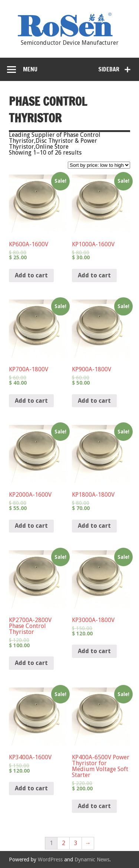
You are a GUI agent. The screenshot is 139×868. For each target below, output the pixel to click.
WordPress (50, 859)
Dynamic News (92, 859)
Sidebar (109, 69)
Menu (30, 69)
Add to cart (31, 275)
